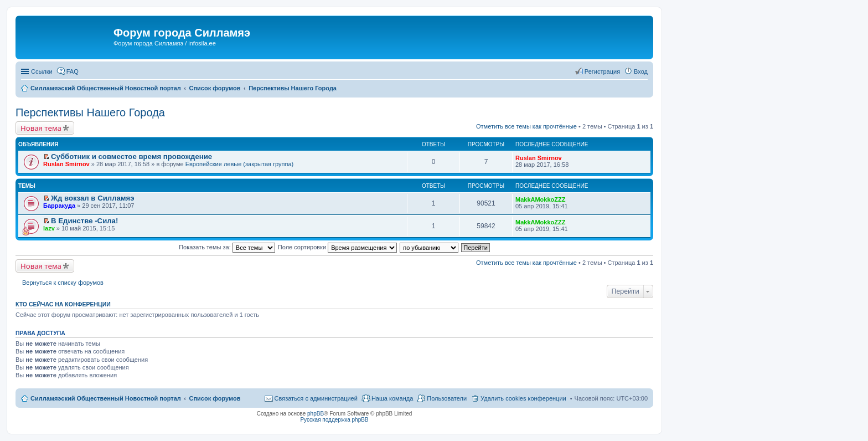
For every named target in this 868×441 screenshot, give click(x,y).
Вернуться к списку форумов (63, 283)
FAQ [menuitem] (73, 71)
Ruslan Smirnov (66, 164)
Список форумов (215, 398)
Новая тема (41, 128)
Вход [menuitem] (641, 71)
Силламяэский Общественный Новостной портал (106, 398)
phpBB (316, 414)
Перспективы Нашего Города (90, 112)
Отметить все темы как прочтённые (526, 126)
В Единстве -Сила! (84, 221)
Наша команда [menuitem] (392, 398)
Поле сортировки (337, 247)
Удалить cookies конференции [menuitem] (523, 398)
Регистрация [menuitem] (602, 71)
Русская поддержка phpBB (334, 420)
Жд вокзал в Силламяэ (93, 198)
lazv (49, 228)
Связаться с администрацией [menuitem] (316, 398)
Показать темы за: (227, 247)
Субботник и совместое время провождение (131, 157)
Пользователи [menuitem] (447, 398)
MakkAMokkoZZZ (540, 199)
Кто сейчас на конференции (63, 304)
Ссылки (42, 71)
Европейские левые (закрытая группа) (240, 164)
